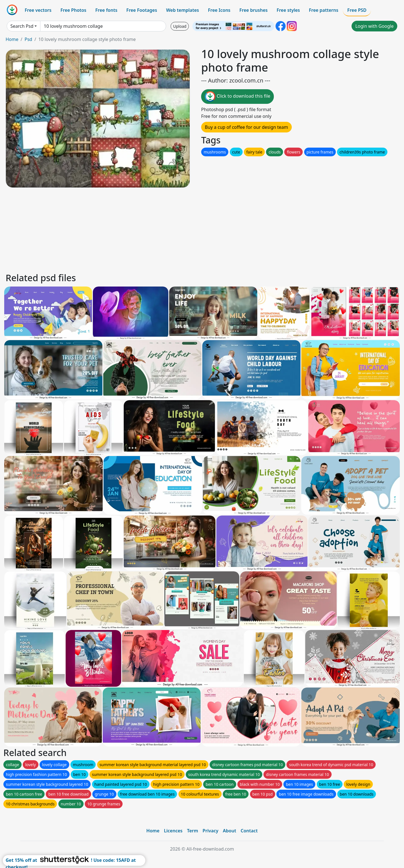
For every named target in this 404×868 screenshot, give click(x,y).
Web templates (183, 10)
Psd (28, 39)
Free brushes (253, 10)
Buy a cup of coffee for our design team (246, 127)
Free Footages (142, 10)
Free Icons (219, 10)
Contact (249, 831)
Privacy (210, 831)
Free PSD (357, 10)
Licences (173, 831)
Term (192, 831)
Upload (180, 26)
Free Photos (73, 10)
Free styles (288, 10)
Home (12, 39)
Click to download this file (237, 97)
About (229, 831)
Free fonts (106, 10)
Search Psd (22, 26)
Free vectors (38, 10)
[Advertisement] (173, 229)
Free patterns (324, 10)
